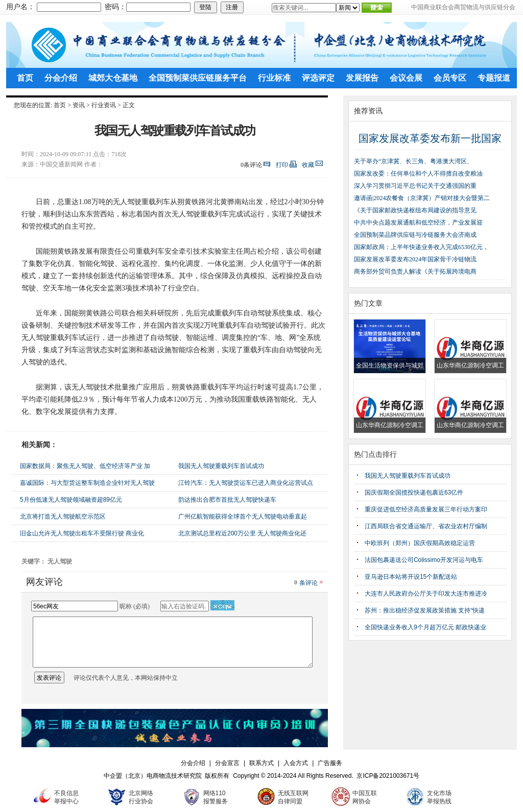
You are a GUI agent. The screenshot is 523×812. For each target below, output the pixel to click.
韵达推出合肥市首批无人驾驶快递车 (227, 500)
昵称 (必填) (135, 606)
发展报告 (362, 78)
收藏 (308, 165)
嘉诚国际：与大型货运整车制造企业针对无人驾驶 (87, 483)
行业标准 (274, 78)
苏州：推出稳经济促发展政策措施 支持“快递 (425, 610)
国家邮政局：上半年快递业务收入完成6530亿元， (421, 247)
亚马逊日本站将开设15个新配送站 (411, 577)
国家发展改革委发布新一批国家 (430, 138)
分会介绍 (61, 78)
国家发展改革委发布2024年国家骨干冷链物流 (415, 259)
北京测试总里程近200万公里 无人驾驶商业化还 (242, 533)
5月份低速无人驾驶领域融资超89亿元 (71, 500)
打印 (282, 165)
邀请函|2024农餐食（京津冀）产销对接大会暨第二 (422, 198)
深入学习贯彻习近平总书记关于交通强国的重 (415, 186)
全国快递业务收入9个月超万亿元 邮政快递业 (425, 627)
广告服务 (330, 763)
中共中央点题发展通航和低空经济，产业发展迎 (418, 223)
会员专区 (450, 78)
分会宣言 (227, 763)
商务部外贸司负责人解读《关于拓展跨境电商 (415, 272)
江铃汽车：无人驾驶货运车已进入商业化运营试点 (246, 483)
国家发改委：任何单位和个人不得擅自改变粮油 (418, 174)
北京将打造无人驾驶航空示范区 (63, 516)
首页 (25, 78)
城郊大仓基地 (113, 78)
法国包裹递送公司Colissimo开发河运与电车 (424, 560)
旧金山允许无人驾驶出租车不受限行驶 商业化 (82, 533)
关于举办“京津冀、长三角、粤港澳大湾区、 (413, 161)
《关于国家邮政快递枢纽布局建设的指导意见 (415, 210)
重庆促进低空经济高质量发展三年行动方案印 (426, 509)
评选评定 (318, 78)
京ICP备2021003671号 (388, 776)
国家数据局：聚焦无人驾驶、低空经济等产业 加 (85, 466)
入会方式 (296, 763)
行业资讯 (104, 105)
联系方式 (261, 763)
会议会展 (406, 78)
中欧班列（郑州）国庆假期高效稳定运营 (420, 543)
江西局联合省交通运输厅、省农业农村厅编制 (426, 526)
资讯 (79, 105)
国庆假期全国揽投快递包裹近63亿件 (414, 493)
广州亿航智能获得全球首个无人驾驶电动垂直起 (243, 516)
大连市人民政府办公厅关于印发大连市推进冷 (426, 594)
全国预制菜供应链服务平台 (198, 78)
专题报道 (494, 78)
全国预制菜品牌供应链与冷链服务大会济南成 (415, 235)
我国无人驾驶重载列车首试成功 (221, 466)
